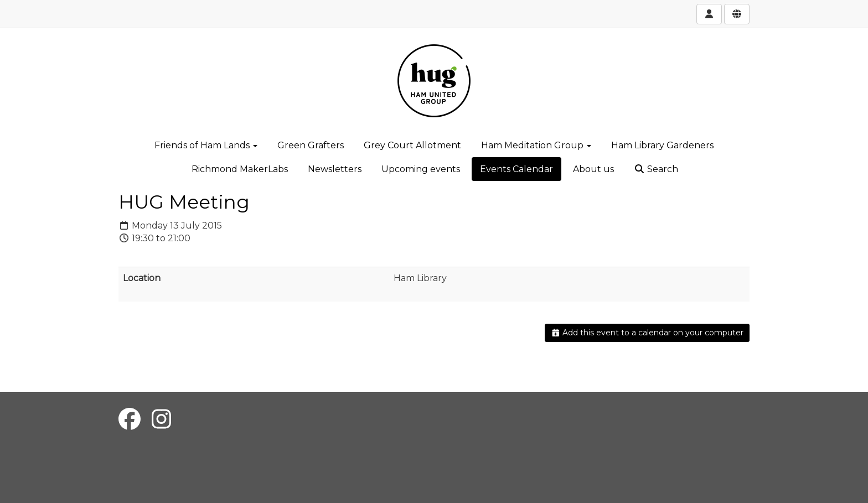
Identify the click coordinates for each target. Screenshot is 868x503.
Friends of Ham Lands (206, 145)
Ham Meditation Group (536, 145)
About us (593, 169)
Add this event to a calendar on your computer (647, 333)
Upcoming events (421, 169)
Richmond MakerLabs (240, 169)
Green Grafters (311, 145)
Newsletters (335, 169)
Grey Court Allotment (412, 145)
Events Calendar (516, 169)
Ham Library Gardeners (662, 145)
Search (656, 169)
